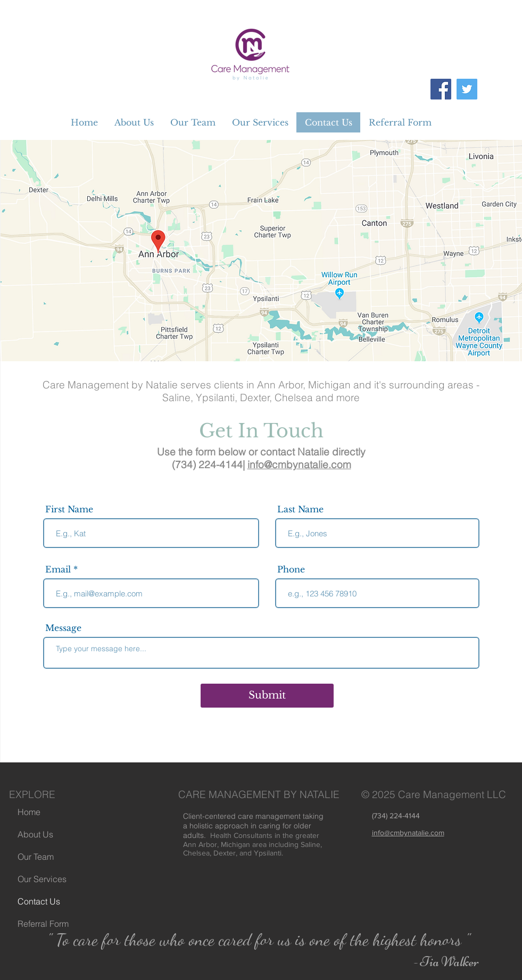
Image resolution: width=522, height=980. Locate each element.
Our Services (42, 879)
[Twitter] (467, 89)
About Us (35, 834)
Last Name (300, 509)
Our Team (36, 857)
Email (58, 569)
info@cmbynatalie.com (299, 464)
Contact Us (39, 901)
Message (63, 628)
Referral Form (43, 924)
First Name (69, 509)
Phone (291, 569)
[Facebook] (441, 89)
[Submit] (267, 696)
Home (29, 812)
